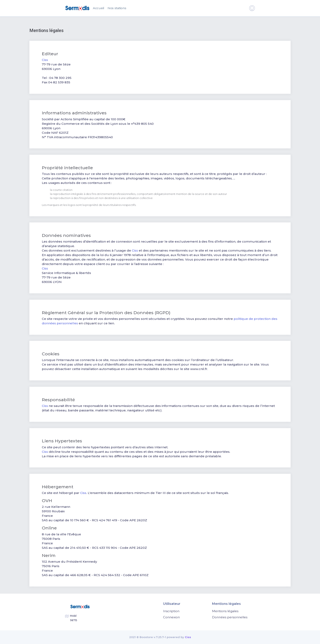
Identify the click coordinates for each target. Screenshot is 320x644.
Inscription (171, 611)
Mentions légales (225, 611)
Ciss (45, 60)
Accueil (99, 8)
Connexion (171, 617)
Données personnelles (230, 617)
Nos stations (117, 8)
